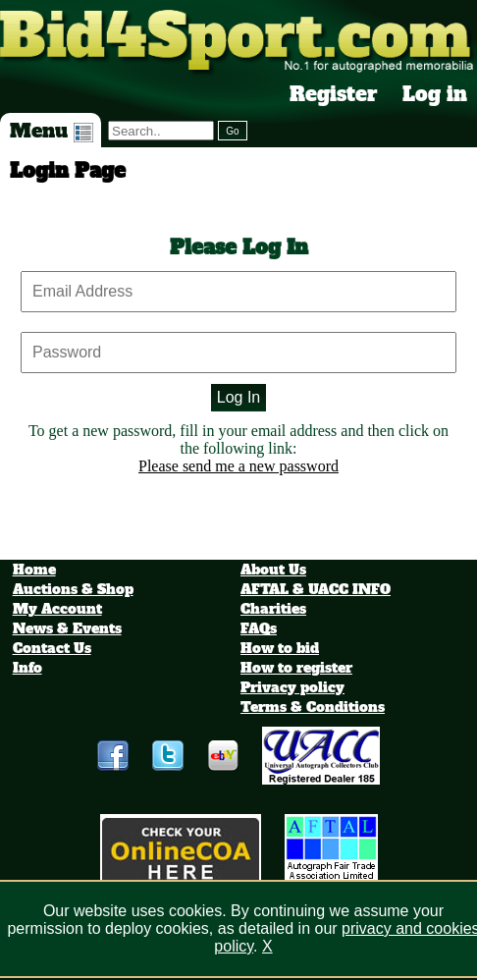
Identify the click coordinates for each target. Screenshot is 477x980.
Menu (52, 131)
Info (27, 668)
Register (334, 94)
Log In (238, 397)
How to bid (280, 648)
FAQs (259, 628)
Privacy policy (292, 687)
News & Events (67, 628)
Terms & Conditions (313, 707)
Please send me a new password (238, 466)
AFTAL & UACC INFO (316, 589)
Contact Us (52, 648)
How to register (296, 668)
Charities (273, 609)
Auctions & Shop (73, 589)
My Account (57, 609)
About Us (273, 570)
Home (34, 570)
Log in (435, 94)
